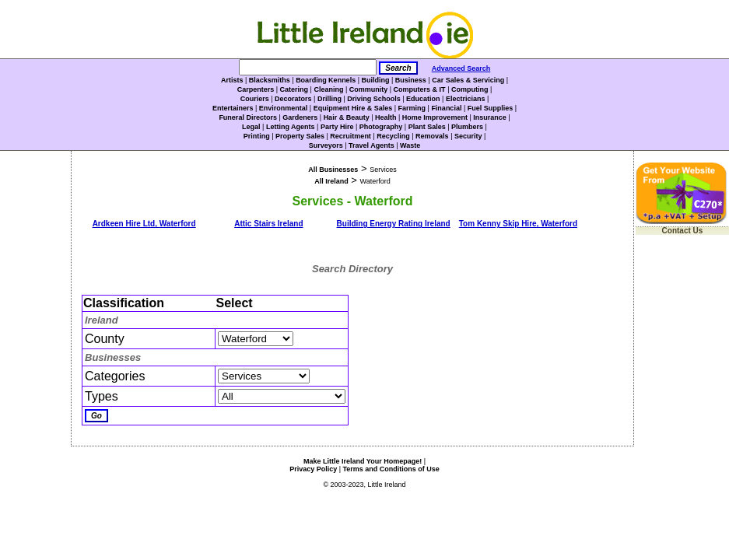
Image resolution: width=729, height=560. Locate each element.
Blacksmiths (270, 80)
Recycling (393, 136)
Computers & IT (420, 89)
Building (375, 80)
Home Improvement (435, 117)
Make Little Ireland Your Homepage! (363, 461)
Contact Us (683, 231)
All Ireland (331, 181)
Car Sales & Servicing (468, 80)
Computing (470, 89)
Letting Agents (291, 127)
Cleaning (328, 89)
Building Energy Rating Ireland (394, 224)
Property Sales (300, 136)
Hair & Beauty (347, 117)
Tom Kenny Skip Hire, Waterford (518, 224)
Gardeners (300, 117)
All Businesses (333, 170)
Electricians (466, 99)
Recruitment (350, 136)
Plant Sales (427, 127)
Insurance (490, 117)
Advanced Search (461, 68)
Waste (410, 145)
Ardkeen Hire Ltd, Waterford (144, 224)
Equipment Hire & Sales (353, 108)
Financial (446, 108)
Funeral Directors (248, 117)
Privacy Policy (313, 469)
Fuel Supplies (491, 108)
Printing (257, 136)
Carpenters (256, 89)
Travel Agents (372, 145)
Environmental (284, 108)
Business (411, 80)
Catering (294, 89)
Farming (412, 108)
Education (423, 99)
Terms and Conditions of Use (391, 469)
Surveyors (326, 145)
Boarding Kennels (326, 80)
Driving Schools (374, 99)
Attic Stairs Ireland (268, 224)
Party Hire (337, 127)
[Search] (308, 67)
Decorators (293, 99)
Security (468, 136)
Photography (381, 127)
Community (369, 89)
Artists (232, 80)
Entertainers (233, 108)
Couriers (255, 99)
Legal (251, 127)
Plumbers (467, 127)
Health (386, 117)
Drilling (329, 99)
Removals (432, 136)
